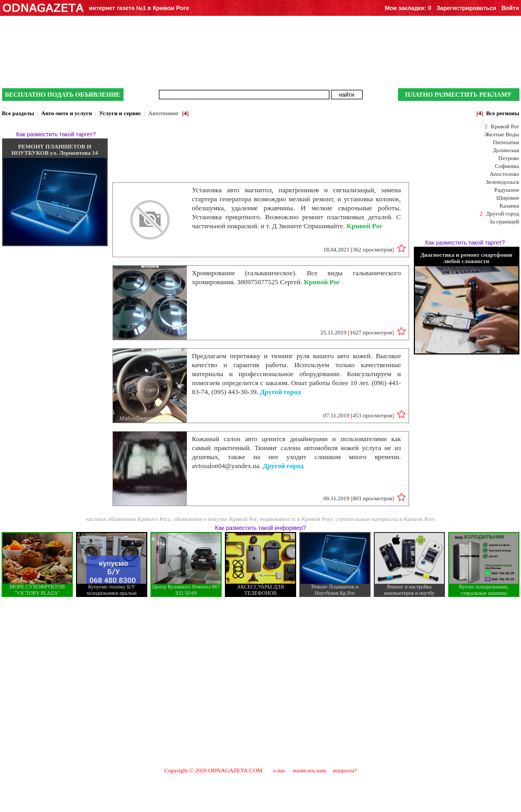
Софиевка (507, 166)
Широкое (508, 198)
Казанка (509, 206)
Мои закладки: (408, 8)
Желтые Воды (502, 134)
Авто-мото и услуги (67, 113)
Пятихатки (506, 142)
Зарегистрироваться (466, 8)
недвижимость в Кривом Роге (296, 519)
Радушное (507, 190)
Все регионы (503, 113)
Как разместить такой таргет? (56, 134)
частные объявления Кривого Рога (128, 519)
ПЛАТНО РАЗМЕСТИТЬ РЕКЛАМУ (458, 95)
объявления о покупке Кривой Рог (215, 519)
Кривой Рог (505, 126)
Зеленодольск (503, 182)
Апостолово (504, 174)
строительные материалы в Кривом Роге (385, 519)
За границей (504, 221)
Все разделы (18, 113)
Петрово (509, 158)
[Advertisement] (261, 682)
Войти (510, 8)
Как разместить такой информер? (260, 528)
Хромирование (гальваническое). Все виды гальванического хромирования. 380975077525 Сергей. (297, 277)
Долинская (506, 150)
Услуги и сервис (120, 113)
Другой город (503, 213)
